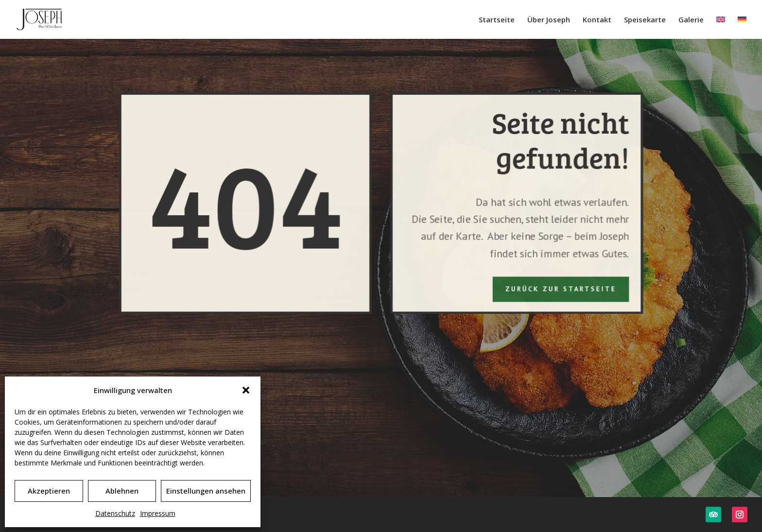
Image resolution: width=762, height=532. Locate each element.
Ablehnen (122, 491)
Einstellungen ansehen (206, 491)
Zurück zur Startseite (560, 288)
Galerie (691, 20)
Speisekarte (645, 20)
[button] (246, 390)
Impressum (158, 513)
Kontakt (597, 20)
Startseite (497, 20)
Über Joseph (549, 20)
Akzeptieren (49, 491)
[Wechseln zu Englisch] (721, 27)
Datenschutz (115, 513)
